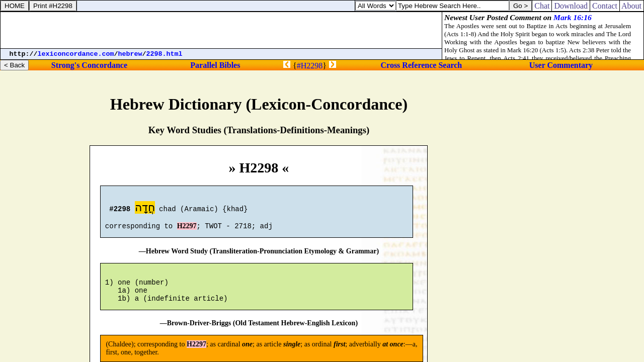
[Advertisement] (221, 30)
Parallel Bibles (215, 65)
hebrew (130, 54)
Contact (605, 6)
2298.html (165, 54)
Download (571, 6)
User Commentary (561, 65)
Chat (542, 6)
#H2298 (310, 66)
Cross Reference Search (422, 65)
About (632, 6)
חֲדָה (145, 209)
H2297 (187, 231)
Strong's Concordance (89, 65)
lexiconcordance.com (76, 54)
